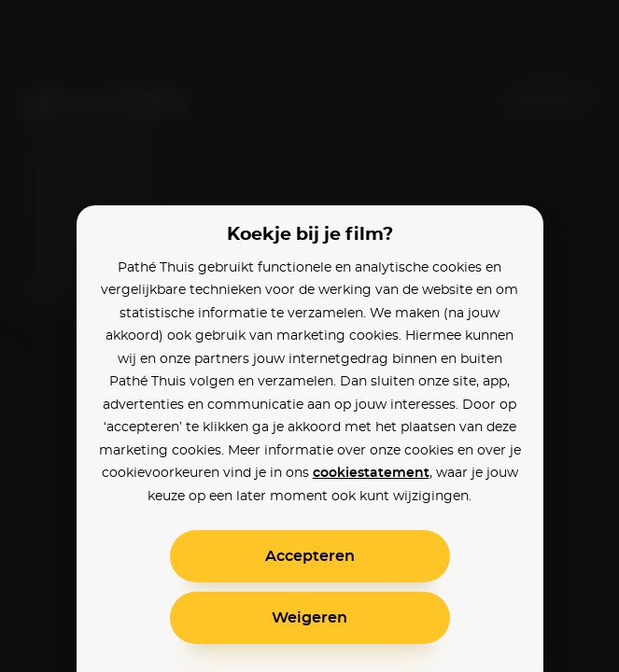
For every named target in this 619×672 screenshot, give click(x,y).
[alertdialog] (309, 336)
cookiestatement (371, 473)
